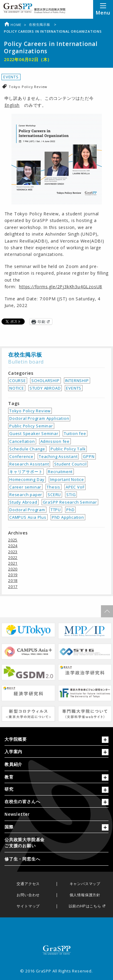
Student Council (70, 464)
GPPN (89, 456)
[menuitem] (56, 764)
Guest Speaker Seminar (34, 433)
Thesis (53, 487)
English (12, 105)
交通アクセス (28, 884)
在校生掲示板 (40, 24)
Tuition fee (75, 433)
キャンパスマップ (85, 884)
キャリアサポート (26, 472)
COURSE (18, 381)
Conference (21, 456)
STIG (71, 495)
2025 (13, 540)
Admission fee (55, 441)
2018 (13, 580)
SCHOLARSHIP (46, 381)
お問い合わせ (28, 895)
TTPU (56, 510)
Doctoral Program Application (39, 418)
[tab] (56, 741)
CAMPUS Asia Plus (28, 517)
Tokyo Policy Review (28, 87)
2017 (13, 586)
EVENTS (11, 77)
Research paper (26, 495)
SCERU (54, 495)
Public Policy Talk (68, 449)
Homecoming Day (27, 479)
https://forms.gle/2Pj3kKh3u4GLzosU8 (61, 287)
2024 (13, 546)
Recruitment (60, 472)
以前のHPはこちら (85, 906)
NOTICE (17, 388)
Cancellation (22, 441)
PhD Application (68, 517)
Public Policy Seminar (31, 426)
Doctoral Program (27, 510)
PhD (70, 510)
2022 (13, 557)
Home (13, 25)
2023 (13, 552)
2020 (13, 569)
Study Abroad (23, 502)
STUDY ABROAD (45, 388)
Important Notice (67, 479)
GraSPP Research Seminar (70, 502)
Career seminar (25, 487)
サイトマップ (28, 906)
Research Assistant (29, 464)
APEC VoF (75, 487)
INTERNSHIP (77, 381)
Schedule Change (27, 449)
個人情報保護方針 (85, 895)
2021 (13, 563)
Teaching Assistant (58, 456)
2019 (13, 575)
